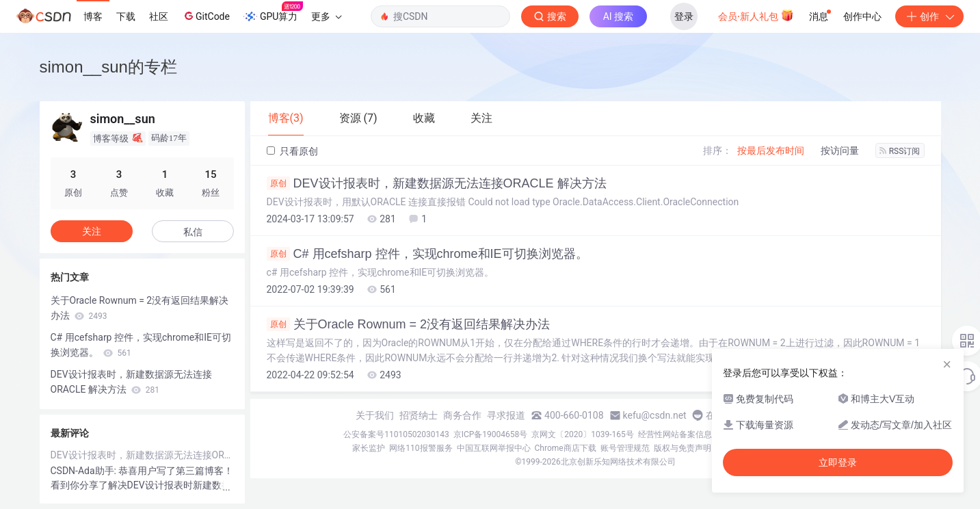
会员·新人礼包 (756, 15)
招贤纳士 (419, 415)
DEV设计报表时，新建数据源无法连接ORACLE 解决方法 (437, 183)
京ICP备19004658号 (491, 434)
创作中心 (862, 16)
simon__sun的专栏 (108, 67)
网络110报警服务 (421, 448)
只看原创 (292, 151)
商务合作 (462, 415)
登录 (684, 16)
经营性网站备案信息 (675, 434)
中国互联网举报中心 (494, 448)
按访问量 (840, 151)
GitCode (206, 16)
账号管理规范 (625, 448)
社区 (159, 16)
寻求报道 (506, 415)
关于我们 (375, 415)
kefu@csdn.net (655, 415)
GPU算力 (273, 12)
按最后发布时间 (771, 151)
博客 (93, 16)
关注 (92, 231)
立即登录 (838, 462)
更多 (326, 16)
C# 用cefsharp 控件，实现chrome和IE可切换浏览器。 (427, 254)
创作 (929, 16)
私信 (193, 232)
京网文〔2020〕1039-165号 (583, 434)
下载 (126, 16)
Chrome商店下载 (566, 448)
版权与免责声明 (683, 448)
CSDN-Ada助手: (85, 471)
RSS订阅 (900, 151)
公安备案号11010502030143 (396, 434)
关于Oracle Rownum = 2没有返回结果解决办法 (409, 324)
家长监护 (369, 448)
